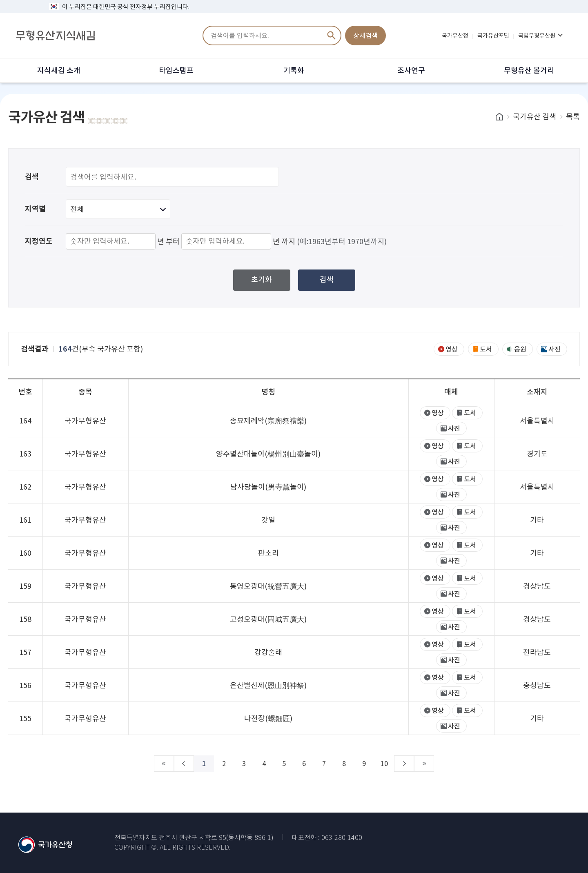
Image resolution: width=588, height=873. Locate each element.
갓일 (268, 520)
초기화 (262, 279)
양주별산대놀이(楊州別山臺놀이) (268, 454)
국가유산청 (455, 36)
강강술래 (268, 652)
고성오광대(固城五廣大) (268, 619)
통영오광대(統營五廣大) (268, 586)
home (499, 117)
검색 (332, 36)
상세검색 (365, 36)
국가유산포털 (493, 36)
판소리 (268, 553)
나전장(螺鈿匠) (268, 718)
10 (367, 764)
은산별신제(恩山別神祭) (268, 685)
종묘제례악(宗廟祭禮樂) (268, 421)
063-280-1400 (342, 838)
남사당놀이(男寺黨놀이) (268, 487)
